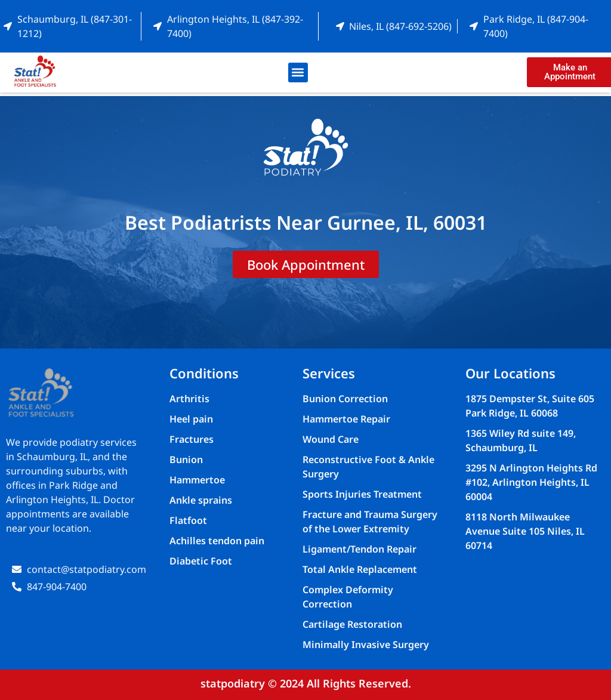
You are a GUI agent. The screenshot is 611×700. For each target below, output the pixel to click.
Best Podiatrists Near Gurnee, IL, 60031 (306, 222)
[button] (298, 73)
